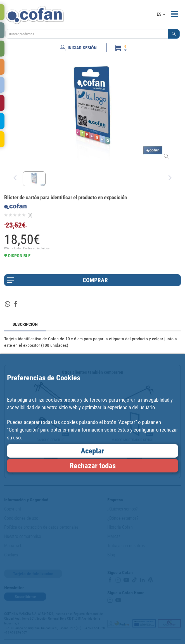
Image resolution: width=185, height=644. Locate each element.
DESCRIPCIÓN (25, 324)
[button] (174, 34)
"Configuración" (23, 430)
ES (161, 14)
